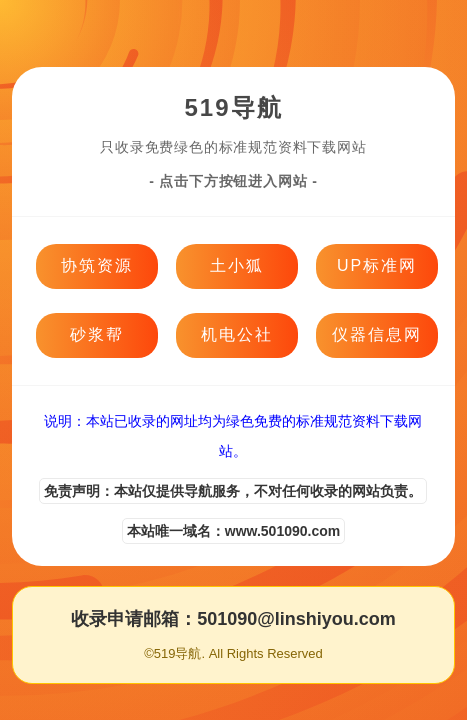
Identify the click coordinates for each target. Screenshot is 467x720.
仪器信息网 (377, 334)
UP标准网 (377, 265)
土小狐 (237, 265)
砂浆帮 (97, 334)
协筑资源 (97, 265)
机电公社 (237, 334)
